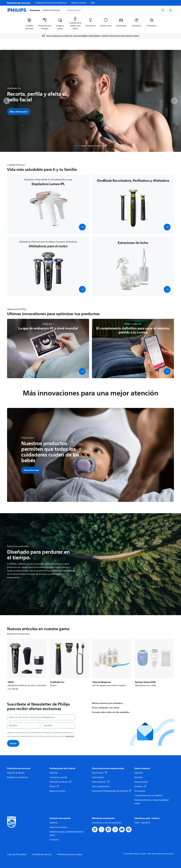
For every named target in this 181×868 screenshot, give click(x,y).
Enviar (13, 743)
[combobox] (108, 10)
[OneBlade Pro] (69, 663)
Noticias (138, 777)
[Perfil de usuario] (171, 10)
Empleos (140, 786)
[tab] (77, 146)
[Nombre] (24, 726)
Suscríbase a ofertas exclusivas (107, 823)
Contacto (54, 840)
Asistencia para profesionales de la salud (67, 833)
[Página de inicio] (17, 10)
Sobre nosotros (79, 3)
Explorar (54, 773)
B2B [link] (93, 3)
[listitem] (29, 23)
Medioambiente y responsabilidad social (152, 802)
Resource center (58, 791)
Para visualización (101, 786)
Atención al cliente (60, 782)
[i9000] (27, 664)
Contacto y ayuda (58, 777)
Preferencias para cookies (70, 854)
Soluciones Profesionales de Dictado (111, 791)
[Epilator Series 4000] (154, 663)
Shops (54, 786)
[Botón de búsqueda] (163, 10)
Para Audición (101, 782)
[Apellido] (58, 726)
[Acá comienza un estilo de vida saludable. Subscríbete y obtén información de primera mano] (90, 36)
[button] (82, 227)
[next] (174, 101)
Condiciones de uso (42, 854)
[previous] (7, 101)
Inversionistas (141, 782)
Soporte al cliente (16, 773)
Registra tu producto (17, 777)
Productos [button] (35, 10)
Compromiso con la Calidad (148, 795)
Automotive (98, 777)
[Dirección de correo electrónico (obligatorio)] (41, 717)
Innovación (140, 791)
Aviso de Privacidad (17, 854)
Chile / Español (142, 823)
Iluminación (99, 773)
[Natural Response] (112, 663)
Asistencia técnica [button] (51, 10)
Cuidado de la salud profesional (51, 3)
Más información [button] (19, 112)
